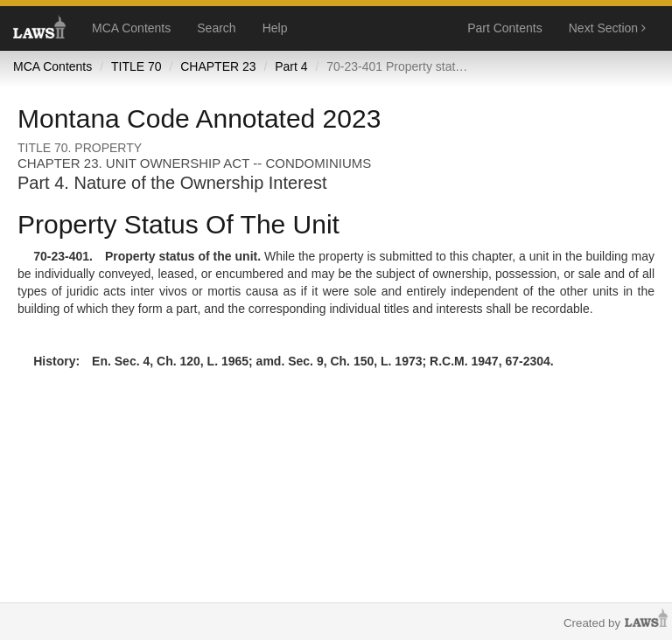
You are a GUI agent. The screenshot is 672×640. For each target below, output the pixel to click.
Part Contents (505, 28)
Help (275, 28)
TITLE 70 (136, 66)
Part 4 (291, 66)
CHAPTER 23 (218, 66)
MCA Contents (131, 28)
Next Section (607, 28)
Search (216, 28)
